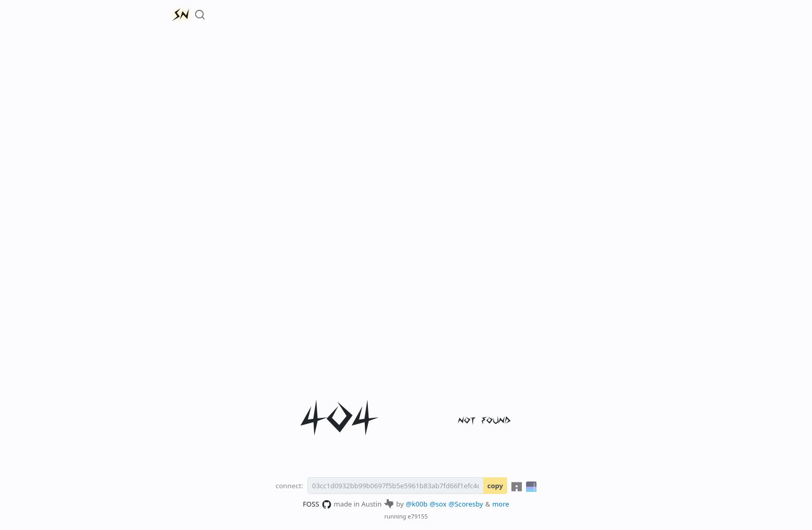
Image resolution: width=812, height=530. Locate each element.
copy (495, 486)
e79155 (417, 516)
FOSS (317, 504)
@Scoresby (466, 504)
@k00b (417, 504)
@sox (438, 504)
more (501, 504)
